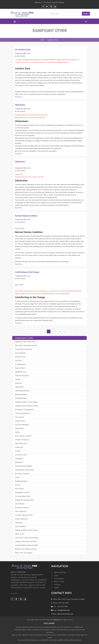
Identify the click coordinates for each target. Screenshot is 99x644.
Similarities (19, 523)
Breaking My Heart (21, 481)
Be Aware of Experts (22, 474)
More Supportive (21, 511)
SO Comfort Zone (21, 455)
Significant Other (53, 40)
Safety (17, 432)
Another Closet (20, 357)
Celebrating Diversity (22, 391)
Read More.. (15, 593)
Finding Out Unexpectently (24, 500)
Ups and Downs (20, 353)
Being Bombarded (21, 394)
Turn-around (19, 417)
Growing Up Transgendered (24, 409)
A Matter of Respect (22, 440)
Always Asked (20, 421)
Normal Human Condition (24, 466)
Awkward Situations (22, 376)
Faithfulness (19, 387)
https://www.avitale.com (65, 614)
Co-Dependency (20, 364)
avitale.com (57, 620)
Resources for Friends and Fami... (26, 549)
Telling (18, 379)
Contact (57, 588)
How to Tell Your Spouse (24, 553)
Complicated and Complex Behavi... (27, 406)
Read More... (19, 97)
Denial (17, 477)
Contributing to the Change (24, 470)
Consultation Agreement (24, 349)
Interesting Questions (23, 413)
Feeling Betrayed (21, 398)
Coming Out (19, 447)
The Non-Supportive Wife (24, 515)
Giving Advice (20, 428)
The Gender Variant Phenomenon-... (27, 538)
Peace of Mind (20, 368)
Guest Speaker (59, 579)
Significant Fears (21, 372)
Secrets (18, 485)
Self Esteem (19, 489)
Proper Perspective (22, 519)
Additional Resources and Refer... (27, 541)
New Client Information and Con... (27, 345)
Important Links (24, 338)
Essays (56, 576)
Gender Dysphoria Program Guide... (27, 545)
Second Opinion (20, 526)
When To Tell (20, 534)
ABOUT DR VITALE (60, 572)
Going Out (19, 383)
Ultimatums (19, 458)
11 (64, 331)
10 (60, 331)
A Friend (18, 451)
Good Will (18, 360)
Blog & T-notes (59, 582)
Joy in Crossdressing (22, 425)
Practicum (57, 585)
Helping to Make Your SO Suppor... (27, 402)
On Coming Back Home (23, 496)
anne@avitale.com (63, 610)
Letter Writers (20, 504)
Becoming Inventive (22, 507)
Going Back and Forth (22, 492)
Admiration (19, 462)
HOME (42, 40)
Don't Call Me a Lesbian (23, 436)
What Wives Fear (21, 443)
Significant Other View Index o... (26, 342)
